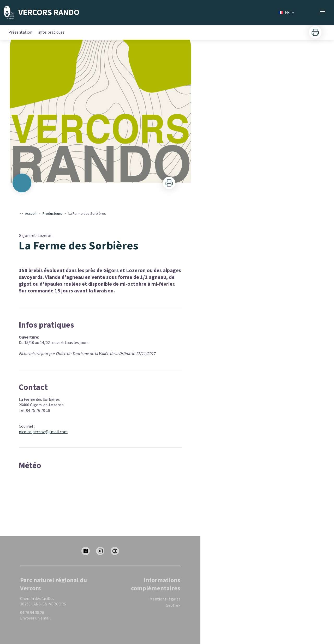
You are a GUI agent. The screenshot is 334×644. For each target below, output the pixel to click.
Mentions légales (165, 599)
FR (287, 13)
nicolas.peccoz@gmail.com (43, 432)
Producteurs (52, 214)
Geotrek (173, 605)
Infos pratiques (51, 32)
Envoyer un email (35, 618)
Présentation (20, 32)
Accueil (31, 214)
